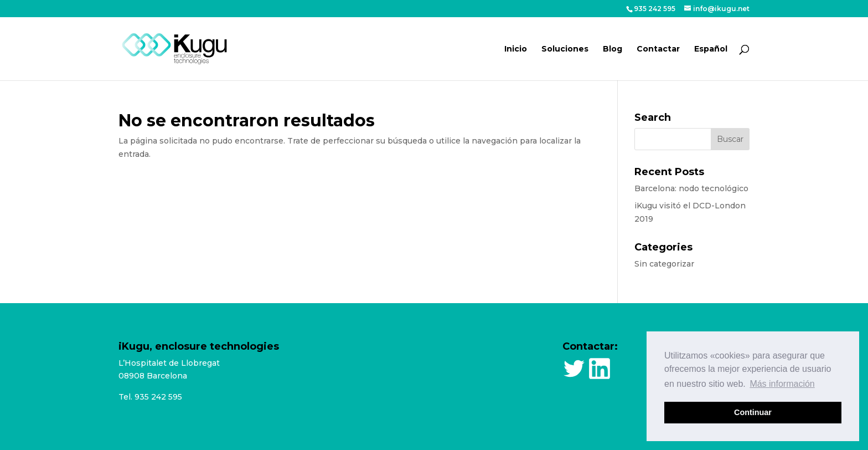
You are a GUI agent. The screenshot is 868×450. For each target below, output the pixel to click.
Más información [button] (782, 384)
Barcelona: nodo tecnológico (691, 188)
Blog (613, 49)
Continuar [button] (753, 412)
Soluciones (565, 49)
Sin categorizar (664, 264)
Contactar (658, 49)
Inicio (516, 49)
